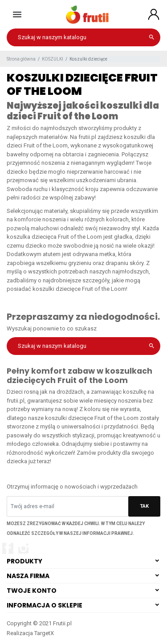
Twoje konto (32, 591)
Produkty (24, 561)
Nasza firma (28, 576)
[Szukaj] (83, 37)
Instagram (23, 548)
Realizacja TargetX (30, 633)
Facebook (8, 548)
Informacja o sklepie (45, 605)
